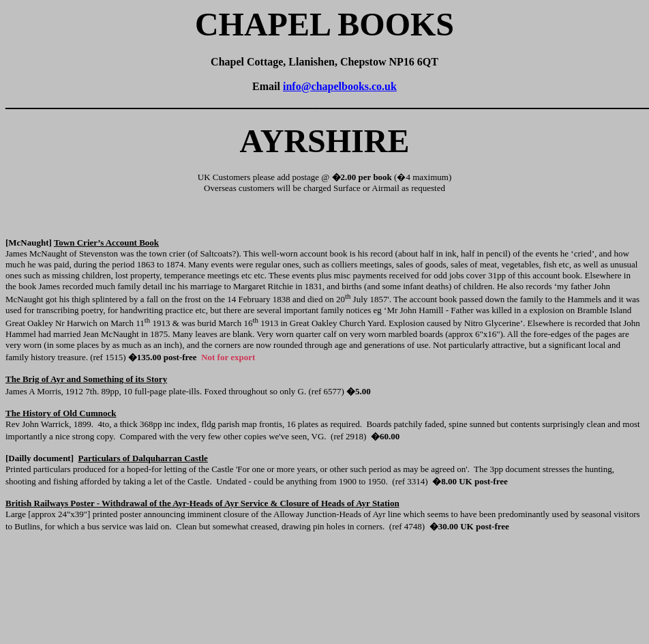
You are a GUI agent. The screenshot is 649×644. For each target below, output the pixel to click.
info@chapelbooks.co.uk (340, 86)
